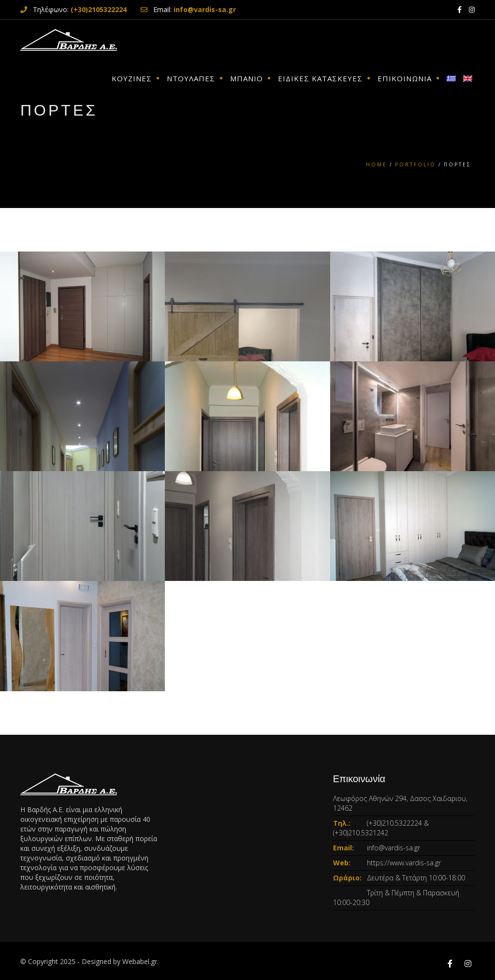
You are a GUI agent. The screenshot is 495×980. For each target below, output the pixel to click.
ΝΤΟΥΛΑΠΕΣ (191, 78)
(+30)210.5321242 (361, 833)
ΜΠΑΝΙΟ (247, 78)
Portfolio (415, 164)
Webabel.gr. (140, 961)
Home (377, 164)
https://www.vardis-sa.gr (404, 863)
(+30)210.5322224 (394, 823)
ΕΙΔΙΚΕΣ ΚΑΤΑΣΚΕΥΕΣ (320, 78)
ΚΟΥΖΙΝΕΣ (132, 78)
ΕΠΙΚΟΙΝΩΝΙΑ (405, 78)
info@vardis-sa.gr (393, 848)
